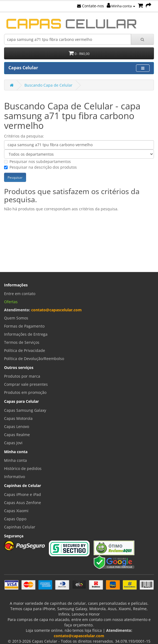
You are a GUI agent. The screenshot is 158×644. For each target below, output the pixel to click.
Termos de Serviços (22, 342)
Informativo (15, 477)
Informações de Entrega (26, 334)
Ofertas (11, 302)
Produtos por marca (22, 376)
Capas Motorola (18, 418)
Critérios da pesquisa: (24, 136)
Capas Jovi (13, 443)
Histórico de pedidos (23, 468)
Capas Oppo (15, 519)
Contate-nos (91, 6)
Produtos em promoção (25, 392)
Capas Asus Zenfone (23, 503)
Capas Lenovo (17, 426)
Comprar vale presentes (26, 384)
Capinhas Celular (20, 527)
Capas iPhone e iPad (23, 494)
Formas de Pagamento (24, 326)
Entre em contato (20, 294)
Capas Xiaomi (16, 511)
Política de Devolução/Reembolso (34, 359)
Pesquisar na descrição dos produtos (40, 167)
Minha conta (121, 6)
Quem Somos (16, 318)
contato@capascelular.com (56, 310)
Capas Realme (17, 435)
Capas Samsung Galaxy (25, 410)
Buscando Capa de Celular (48, 85)
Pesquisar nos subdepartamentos (37, 161)
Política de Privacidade (25, 350)
